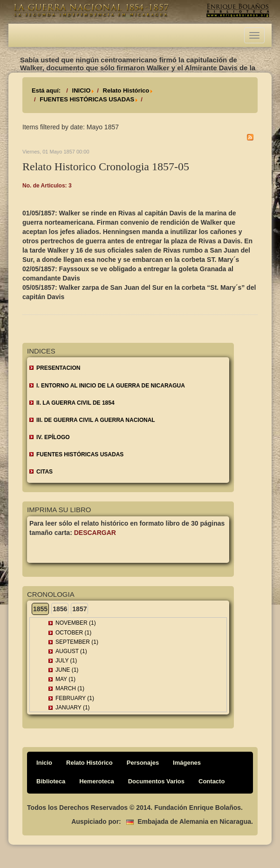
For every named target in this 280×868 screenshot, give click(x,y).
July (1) (66, 661)
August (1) (71, 651)
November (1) (76, 623)
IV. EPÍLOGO (53, 437)
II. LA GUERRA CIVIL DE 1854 (75, 403)
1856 (60, 609)
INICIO (82, 90)
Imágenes (187, 763)
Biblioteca (51, 781)
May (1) (65, 679)
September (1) (77, 642)
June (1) (67, 670)
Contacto (212, 781)
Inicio (44, 763)
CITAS (44, 472)
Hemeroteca (96, 781)
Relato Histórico (126, 90)
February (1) (75, 698)
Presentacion (58, 368)
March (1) (70, 688)
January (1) (73, 708)
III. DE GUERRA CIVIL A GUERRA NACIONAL (96, 420)
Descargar (95, 533)
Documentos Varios (156, 781)
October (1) (73, 633)
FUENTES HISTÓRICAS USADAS (87, 99)
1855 (40, 609)
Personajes (143, 763)
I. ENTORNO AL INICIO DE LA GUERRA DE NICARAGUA (111, 386)
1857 (79, 609)
